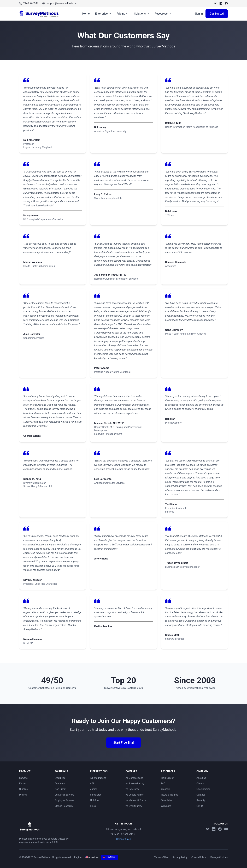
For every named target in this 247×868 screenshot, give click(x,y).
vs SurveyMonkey (135, 784)
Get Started (217, 14)
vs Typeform (132, 789)
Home (86, 14)
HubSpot (95, 800)
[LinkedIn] (221, 3)
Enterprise (103, 14)
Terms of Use (161, 857)
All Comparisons (134, 778)
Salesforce (96, 795)
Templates (167, 800)
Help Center (167, 778)
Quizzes (23, 789)
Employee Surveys (64, 800)
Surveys (23, 778)
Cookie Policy (199, 857)
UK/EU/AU (110, 857)
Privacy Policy (180, 857)
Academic (60, 784)
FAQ (163, 784)
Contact (201, 795)
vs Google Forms (135, 795)
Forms (23, 784)
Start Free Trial (123, 743)
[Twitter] (215, 3)
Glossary (166, 789)
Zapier (93, 789)
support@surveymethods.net (123, 829)
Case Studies (203, 789)
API (92, 784)
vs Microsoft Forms (136, 800)
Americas (92, 857)
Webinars (166, 806)
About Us (201, 778)
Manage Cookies (219, 857)
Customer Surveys (64, 795)
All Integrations (98, 778)
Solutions (142, 14)
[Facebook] (226, 3)
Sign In (199, 14)
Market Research (64, 806)
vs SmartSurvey (134, 806)
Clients (200, 784)
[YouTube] (226, 829)
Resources (163, 14)
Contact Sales (123, 839)
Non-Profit (60, 789)
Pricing (123, 14)
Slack (93, 806)
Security (201, 800)
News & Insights (170, 795)
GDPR (199, 806)
